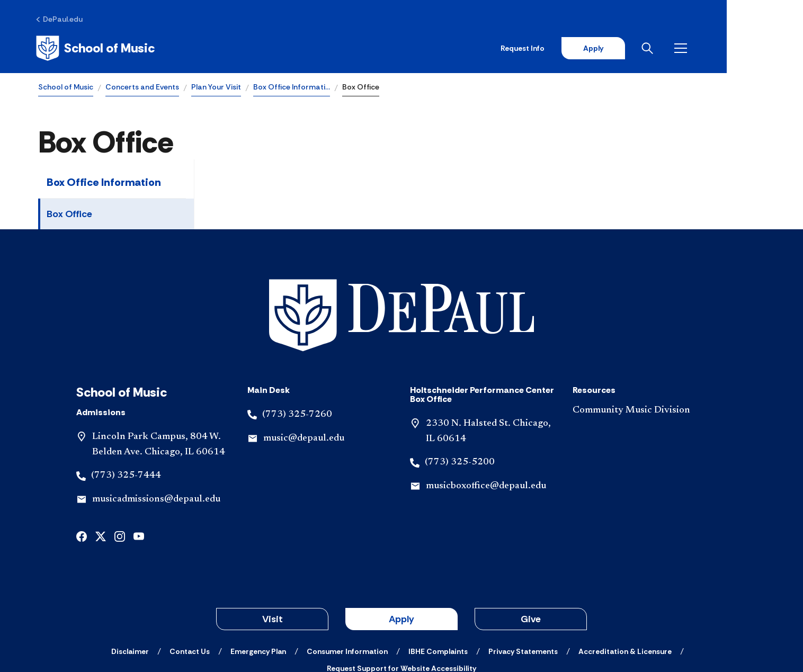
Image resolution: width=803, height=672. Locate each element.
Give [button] (531, 546)
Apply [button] (401, 546)
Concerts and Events (142, 88)
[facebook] (82, 463)
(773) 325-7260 (297, 342)
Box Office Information (104, 183)
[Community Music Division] (645, 338)
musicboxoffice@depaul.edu (486, 414)
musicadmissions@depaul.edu (156, 427)
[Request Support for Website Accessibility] (401, 596)
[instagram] (120, 463)
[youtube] (139, 463)
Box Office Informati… (292, 88)
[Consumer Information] (347, 579)
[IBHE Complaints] (438, 579)
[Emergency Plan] (258, 579)
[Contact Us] (190, 579)
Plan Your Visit (216, 88)
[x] (101, 463)
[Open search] (723, 49)
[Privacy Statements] (523, 579)
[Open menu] (756, 49)
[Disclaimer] (130, 579)
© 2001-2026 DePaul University (401, 626)
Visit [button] (273, 546)
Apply (666, 49)
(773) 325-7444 (126, 403)
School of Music (66, 88)
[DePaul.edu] (62, 20)
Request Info (596, 49)
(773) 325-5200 (460, 390)
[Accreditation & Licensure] (625, 579)
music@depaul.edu (304, 366)
